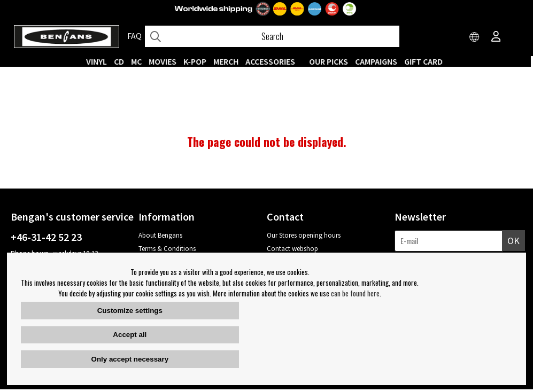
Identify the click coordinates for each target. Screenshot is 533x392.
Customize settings (130, 311)
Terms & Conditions (167, 251)
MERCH (228, 61)
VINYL (99, 61)
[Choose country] (475, 37)
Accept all (130, 335)
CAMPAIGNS (378, 61)
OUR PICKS (331, 61)
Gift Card (426, 61)
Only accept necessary (130, 359)
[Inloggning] (496, 37)
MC (138, 61)
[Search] (272, 36)
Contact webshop (292, 251)
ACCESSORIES (272, 61)
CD (121, 61)
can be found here (355, 293)
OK (513, 243)
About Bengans (160, 238)
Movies (165, 61)
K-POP (197, 61)
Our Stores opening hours (304, 238)
